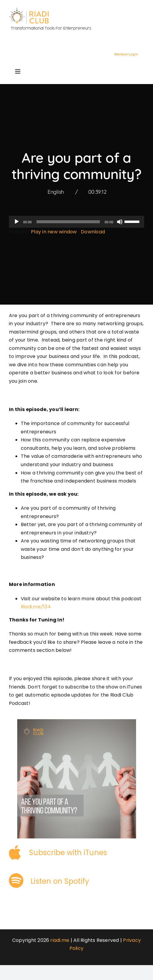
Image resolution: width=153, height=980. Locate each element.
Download (93, 232)
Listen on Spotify (60, 881)
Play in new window (54, 232)
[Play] (17, 222)
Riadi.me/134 (36, 607)
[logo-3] (53, 10)
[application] (76, 222)
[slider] (68, 222)
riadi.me (60, 940)
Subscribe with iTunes (68, 853)
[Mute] (120, 222)
